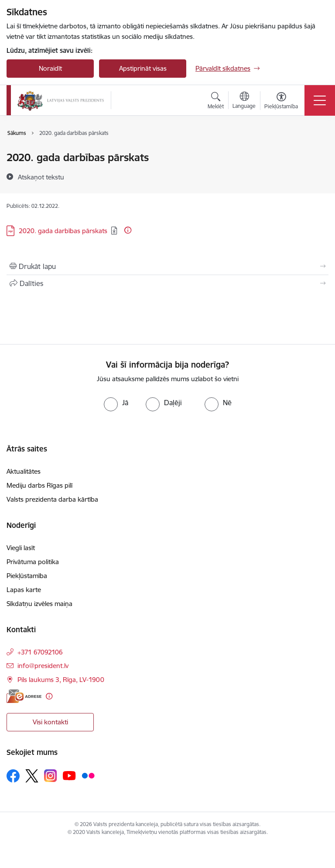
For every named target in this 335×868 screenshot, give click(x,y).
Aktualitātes (24, 471)
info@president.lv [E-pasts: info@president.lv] (43, 666)
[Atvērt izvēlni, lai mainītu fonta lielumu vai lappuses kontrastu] (281, 102)
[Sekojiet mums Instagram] (51, 776)
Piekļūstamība (27, 576)
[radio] (116, 403)
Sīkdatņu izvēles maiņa (39, 604)
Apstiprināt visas (143, 68)
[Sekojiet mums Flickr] (88, 775)
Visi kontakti (50, 722)
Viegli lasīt (21, 548)
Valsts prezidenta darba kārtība (52, 499)
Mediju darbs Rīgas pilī (39, 485)
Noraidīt (50, 68)
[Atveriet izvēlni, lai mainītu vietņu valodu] (244, 101)
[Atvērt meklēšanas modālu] (216, 102)
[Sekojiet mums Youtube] (69, 775)
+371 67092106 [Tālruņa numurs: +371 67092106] (40, 652)
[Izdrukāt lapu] (167, 266)
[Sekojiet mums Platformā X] (32, 776)
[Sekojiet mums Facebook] (13, 776)
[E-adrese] (24, 696)
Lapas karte (24, 590)
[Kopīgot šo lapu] (167, 283)
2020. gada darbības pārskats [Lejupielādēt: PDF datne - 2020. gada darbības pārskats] (63, 231)
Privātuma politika (33, 562)
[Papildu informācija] (128, 230)
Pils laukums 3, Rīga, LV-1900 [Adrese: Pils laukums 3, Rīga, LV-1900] (61, 680)
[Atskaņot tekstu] (41, 177)
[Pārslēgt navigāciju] (320, 100)
